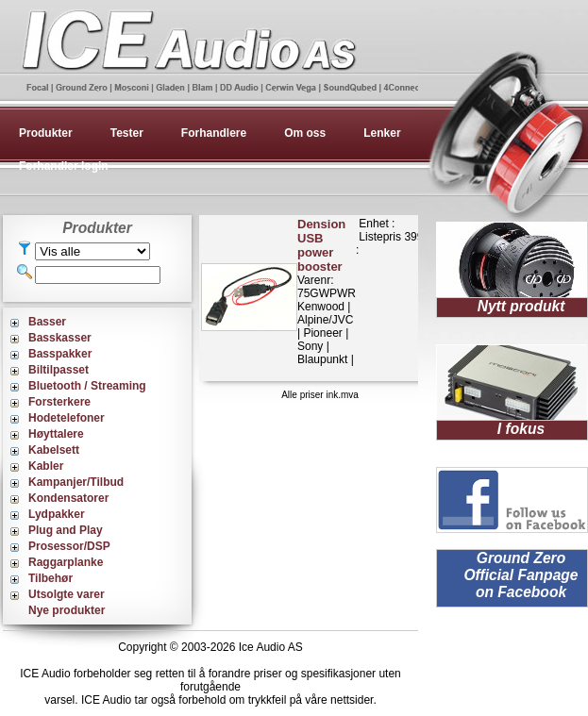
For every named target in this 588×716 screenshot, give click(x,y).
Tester (127, 133)
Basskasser (60, 338)
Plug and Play (66, 530)
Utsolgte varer (67, 594)
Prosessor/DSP (69, 546)
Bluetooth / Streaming (87, 386)
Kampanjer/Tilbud (76, 482)
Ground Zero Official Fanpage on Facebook (521, 575)
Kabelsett (54, 450)
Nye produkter (67, 610)
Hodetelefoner (67, 418)
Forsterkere (59, 402)
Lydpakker (57, 514)
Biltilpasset (59, 370)
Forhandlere (214, 133)
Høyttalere (56, 434)
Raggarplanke (66, 562)
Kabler (46, 466)
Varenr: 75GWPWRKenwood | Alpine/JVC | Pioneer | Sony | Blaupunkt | (327, 291)
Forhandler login (64, 166)
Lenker (382, 133)
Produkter (46, 133)
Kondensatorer (68, 498)
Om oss (305, 133)
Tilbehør (50, 578)
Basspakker (60, 354)
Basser (47, 322)
